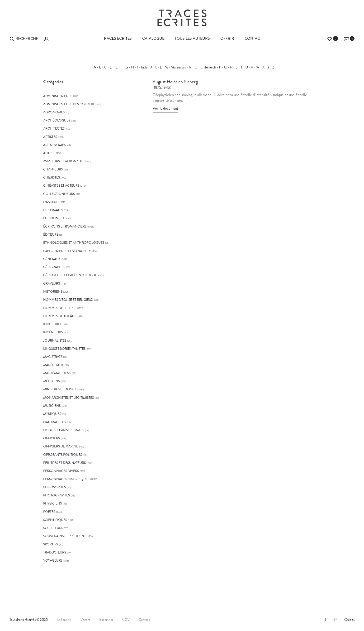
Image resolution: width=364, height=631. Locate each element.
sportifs (51, 544)
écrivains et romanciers (65, 226)
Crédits (349, 620)
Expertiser (106, 620)
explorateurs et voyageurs (67, 251)
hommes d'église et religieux (68, 300)
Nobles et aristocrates (64, 430)
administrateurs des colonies (70, 104)
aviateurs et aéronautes (65, 161)
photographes (57, 495)
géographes (54, 267)
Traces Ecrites (117, 38)
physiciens (52, 503)
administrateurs (58, 96)
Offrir (227, 38)
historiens (53, 291)
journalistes (55, 340)
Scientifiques (55, 520)
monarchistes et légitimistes (69, 398)
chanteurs (53, 169)
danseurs (52, 202)
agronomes (54, 112)
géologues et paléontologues (71, 275)
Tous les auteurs (192, 38)
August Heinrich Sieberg (175, 82)
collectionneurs (59, 194)
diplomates (53, 210)
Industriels (53, 324)
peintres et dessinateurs (64, 463)
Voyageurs (53, 560)
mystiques (52, 414)
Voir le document (165, 108)
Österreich (208, 67)
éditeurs (51, 234)
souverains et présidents (65, 536)
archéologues (57, 120)
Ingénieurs (53, 332)
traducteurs (55, 552)
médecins (52, 381)
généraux (52, 259)
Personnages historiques (66, 479)
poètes (49, 512)
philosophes (54, 487)
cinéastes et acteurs (61, 185)
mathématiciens (57, 373)
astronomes (54, 145)
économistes (55, 218)
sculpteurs (53, 528)
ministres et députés (61, 389)
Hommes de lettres (60, 308)
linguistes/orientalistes (64, 349)
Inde (144, 67)
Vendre (85, 620)
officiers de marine (61, 446)
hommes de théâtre (60, 316)
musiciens (52, 406)
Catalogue (153, 38)
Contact (253, 38)
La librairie (64, 620)
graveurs (52, 283)
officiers (52, 438)
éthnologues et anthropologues (74, 243)
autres (49, 153)
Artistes (50, 137)
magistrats (53, 357)
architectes (54, 128)
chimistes (52, 177)
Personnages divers (61, 471)
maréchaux (53, 365)
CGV (126, 620)
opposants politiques (63, 455)
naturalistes (54, 422)
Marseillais (178, 67)
